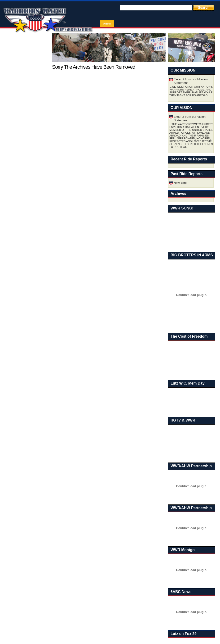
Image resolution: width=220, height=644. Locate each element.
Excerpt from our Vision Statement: (190, 118)
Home (107, 24)
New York (180, 183)
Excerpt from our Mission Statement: (191, 81)
